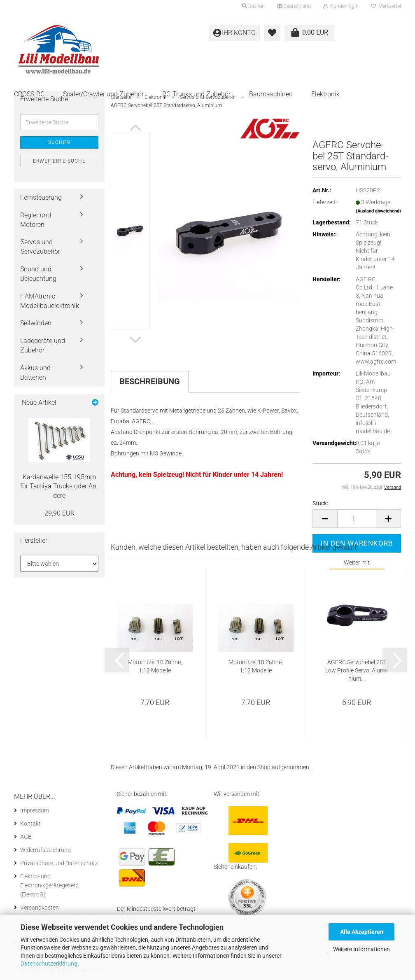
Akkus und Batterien (35, 373)
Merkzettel (386, 6)
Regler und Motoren (36, 220)
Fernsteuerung (41, 197)
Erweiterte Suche (59, 161)
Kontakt (30, 824)
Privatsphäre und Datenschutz (59, 863)
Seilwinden (36, 323)
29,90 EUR (59, 513)
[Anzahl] (357, 519)
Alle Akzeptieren (362, 932)
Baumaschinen (271, 94)
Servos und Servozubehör (40, 247)
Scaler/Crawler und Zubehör (103, 94)
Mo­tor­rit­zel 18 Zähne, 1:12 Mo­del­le (256, 666)
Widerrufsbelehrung (45, 850)
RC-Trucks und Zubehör (196, 94)
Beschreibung (150, 381)
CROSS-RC (29, 94)
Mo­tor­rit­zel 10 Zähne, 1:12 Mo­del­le (155, 666)
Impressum (35, 810)
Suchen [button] (253, 6)
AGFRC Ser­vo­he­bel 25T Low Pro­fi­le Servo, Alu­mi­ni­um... (357, 670)
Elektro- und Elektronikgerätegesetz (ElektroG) (49, 885)
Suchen (59, 142)
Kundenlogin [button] (341, 6)
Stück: (320, 503)
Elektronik (325, 94)
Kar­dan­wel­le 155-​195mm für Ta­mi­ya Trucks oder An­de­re (59, 486)
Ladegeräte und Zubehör (43, 345)
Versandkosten (40, 908)
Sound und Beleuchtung (38, 274)
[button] (294, 6)
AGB (26, 837)
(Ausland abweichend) (378, 211)
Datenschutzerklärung (49, 964)
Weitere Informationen (361, 949)
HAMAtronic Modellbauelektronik (50, 301)
